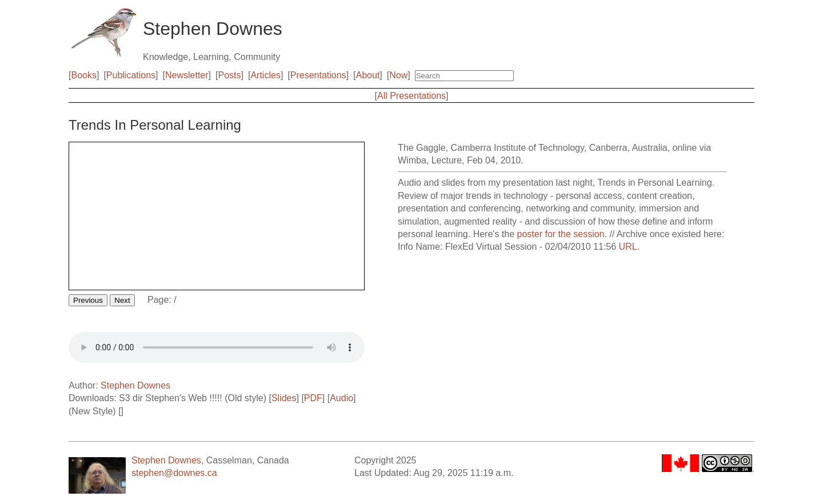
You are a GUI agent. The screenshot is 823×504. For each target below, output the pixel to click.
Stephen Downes (135, 385)
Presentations (318, 75)
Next (122, 300)
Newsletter (187, 75)
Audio (341, 398)
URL (628, 247)
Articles (265, 75)
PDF (313, 398)
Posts (230, 75)
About (368, 75)
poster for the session (561, 234)
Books (83, 75)
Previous (88, 300)
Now (398, 75)
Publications (131, 75)
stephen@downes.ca (174, 473)
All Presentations (411, 96)
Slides (284, 398)
